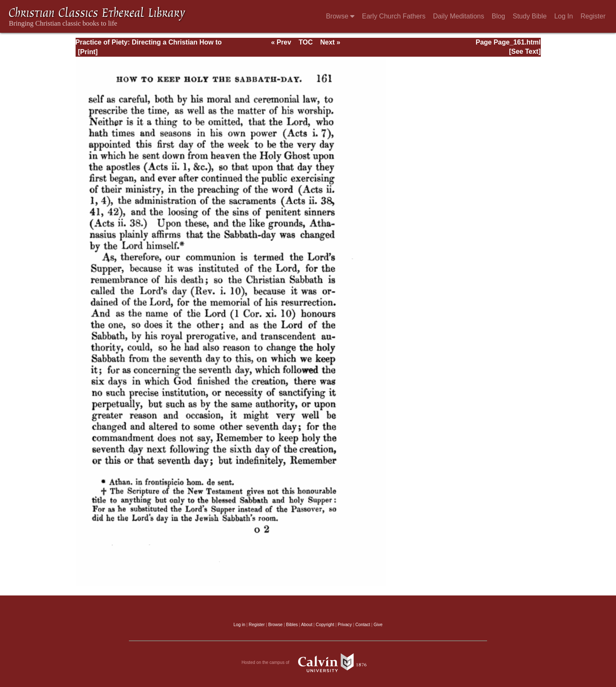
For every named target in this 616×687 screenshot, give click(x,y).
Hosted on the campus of (308, 663)
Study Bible (530, 16)
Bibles (292, 625)
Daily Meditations (459, 16)
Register (593, 16)
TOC (305, 42)
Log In (564, 16)
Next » (330, 42)
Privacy (345, 625)
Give (378, 625)
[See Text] (525, 51)
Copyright (325, 625)
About (307, 625)
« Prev (281, 42)
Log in (239, 625)
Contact (363, 625)
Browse (340, 16)
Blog (498, 16)
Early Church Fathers (394, 16)
